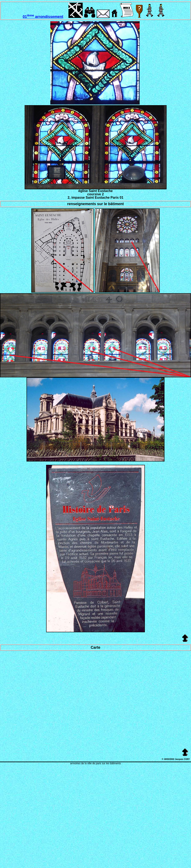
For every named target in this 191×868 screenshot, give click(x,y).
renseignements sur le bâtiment (95, 204)
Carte (95, 647)
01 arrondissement (43, 17)
